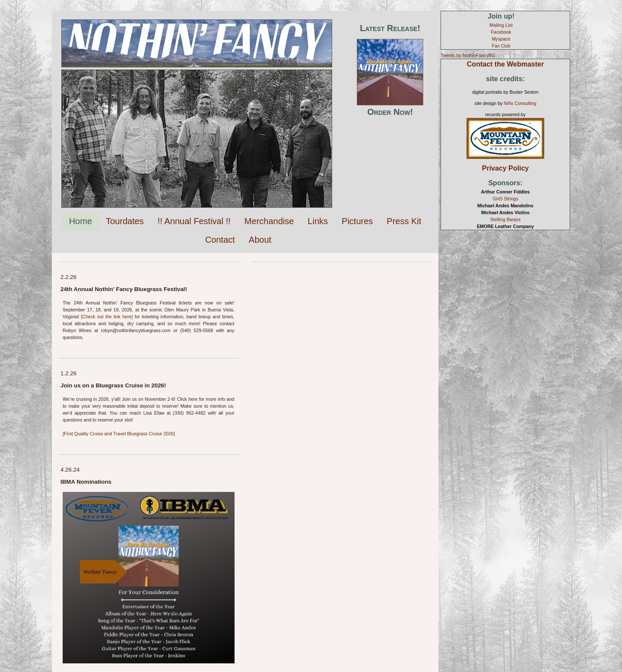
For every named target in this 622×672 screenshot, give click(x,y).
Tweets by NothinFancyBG (468, 55)
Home (81, 221)
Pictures (357, 221)
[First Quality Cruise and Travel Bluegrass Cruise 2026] (119, 434)
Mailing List (501, 25)
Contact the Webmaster (505, 64)
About (260, 240)
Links (318, 221)
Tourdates (125, 221)
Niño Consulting (520, 103)
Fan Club (501, 46)
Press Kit (404, 221)
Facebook (501, 32)
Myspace (501, 39)
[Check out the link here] (107, 317)
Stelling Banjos (506, 219)
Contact (220, 240)
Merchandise (269, 221)
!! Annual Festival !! (194, 221)
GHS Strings (505, 199)
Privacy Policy (506, 168)
